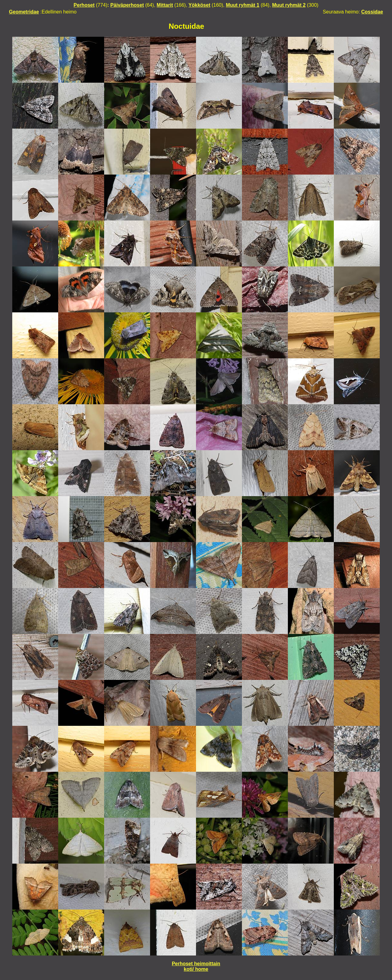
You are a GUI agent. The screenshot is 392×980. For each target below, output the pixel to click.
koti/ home (196, 969)
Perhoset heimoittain (196, 964)
